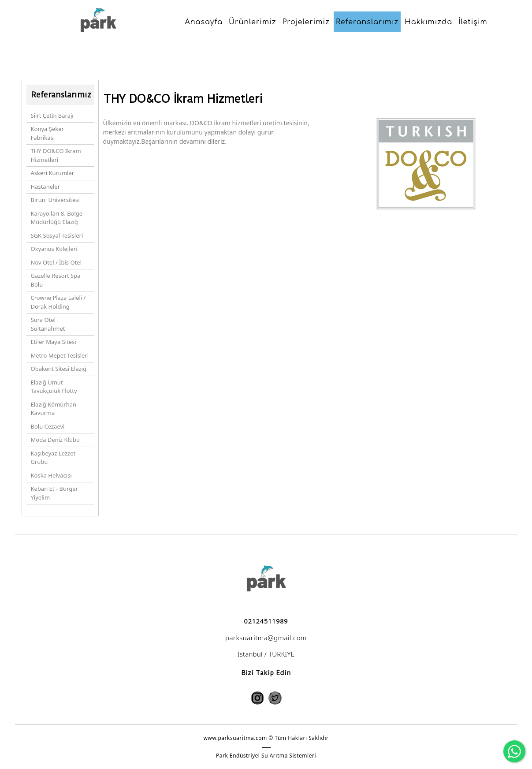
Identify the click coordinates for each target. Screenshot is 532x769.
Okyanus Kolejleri (54, 249)
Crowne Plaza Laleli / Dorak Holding (58, 302)
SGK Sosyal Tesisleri (57, 235)
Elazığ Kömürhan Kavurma (54, 409)
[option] (426, 217)
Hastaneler (46, 187)
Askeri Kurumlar (53, 173)
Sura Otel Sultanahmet (48, 324)
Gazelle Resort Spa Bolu (56, 280)
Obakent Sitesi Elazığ (59, 369)
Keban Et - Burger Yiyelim (54, 493)
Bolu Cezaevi (48, 426)
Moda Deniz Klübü (56, 440)
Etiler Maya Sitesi (54, 342)
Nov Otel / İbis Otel (56, 262)
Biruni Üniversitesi (55, 200)
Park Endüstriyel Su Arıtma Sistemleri (266, 756)
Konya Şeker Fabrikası (47, 133)
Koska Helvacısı (51, 475)
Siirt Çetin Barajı (52, 116)
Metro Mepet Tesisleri (60, 355)
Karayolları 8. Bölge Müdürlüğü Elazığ (57, 218)
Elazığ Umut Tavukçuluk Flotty (54, 387)
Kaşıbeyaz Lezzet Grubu (53, 458)
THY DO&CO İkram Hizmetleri (56, 155)
